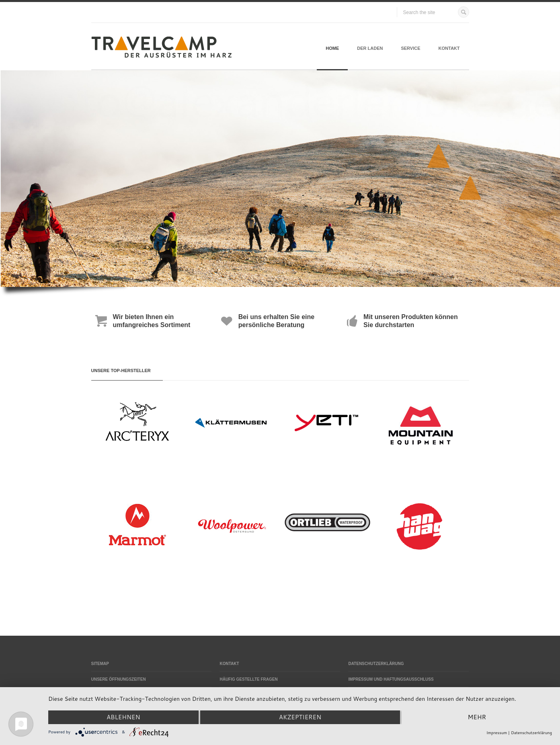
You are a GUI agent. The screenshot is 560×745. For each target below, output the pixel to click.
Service (410, 48)
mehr (477, 717)
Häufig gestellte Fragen (248, 679)
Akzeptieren (300, 717)
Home (332, 48)
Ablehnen (123, 717)
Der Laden (370, 48)
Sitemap (100, 664)
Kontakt (449, 48)
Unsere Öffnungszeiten (119, 679)
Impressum (497, 733)
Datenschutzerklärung (376, 664)
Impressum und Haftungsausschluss (391, 679)
